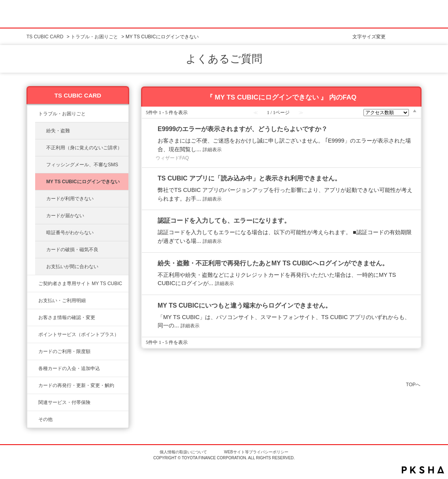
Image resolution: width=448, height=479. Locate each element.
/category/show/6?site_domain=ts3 (33, 368)
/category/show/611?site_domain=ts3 (33, 419)
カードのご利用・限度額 (64, 351)
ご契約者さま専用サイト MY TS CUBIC (80, 284)
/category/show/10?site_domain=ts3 (33, 284)
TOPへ (413, 384)
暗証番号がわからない (70, 233)
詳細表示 (212, 150)
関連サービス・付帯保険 (64, 402)
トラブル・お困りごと (94, 37)
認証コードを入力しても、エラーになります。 (224, 221)
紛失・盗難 (58, 131)
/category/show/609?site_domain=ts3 (33, 385)
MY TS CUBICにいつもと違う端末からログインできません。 (245, 305)
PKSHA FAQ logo (423, 470)
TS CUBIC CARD (45, 37)
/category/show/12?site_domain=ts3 (33, 334)
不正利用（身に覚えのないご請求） (84, 148)
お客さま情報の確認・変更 (67, 317)
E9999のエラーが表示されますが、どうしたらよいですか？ (243, 129)
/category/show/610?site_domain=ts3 (33, 402)
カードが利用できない (70, 199)
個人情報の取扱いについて (183, 452)
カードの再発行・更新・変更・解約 (76, 385)
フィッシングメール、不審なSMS (82, 165)
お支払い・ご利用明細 (62, 301)
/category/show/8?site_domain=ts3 (33, 351)
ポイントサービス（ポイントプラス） (79, 334)
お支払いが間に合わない (72, 267)
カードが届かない (65, 216)
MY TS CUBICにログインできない (83, 182)
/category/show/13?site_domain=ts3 (33, 301)
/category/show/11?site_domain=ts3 (33, 114)
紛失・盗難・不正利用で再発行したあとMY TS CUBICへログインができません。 (273, 263)
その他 (45, 419)
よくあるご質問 (224, 59)
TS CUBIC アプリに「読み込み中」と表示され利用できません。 (249, 178)
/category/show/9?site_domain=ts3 (33, 317)
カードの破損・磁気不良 (72, 250)
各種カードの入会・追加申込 (69, 368)
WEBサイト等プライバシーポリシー (256, 452)
